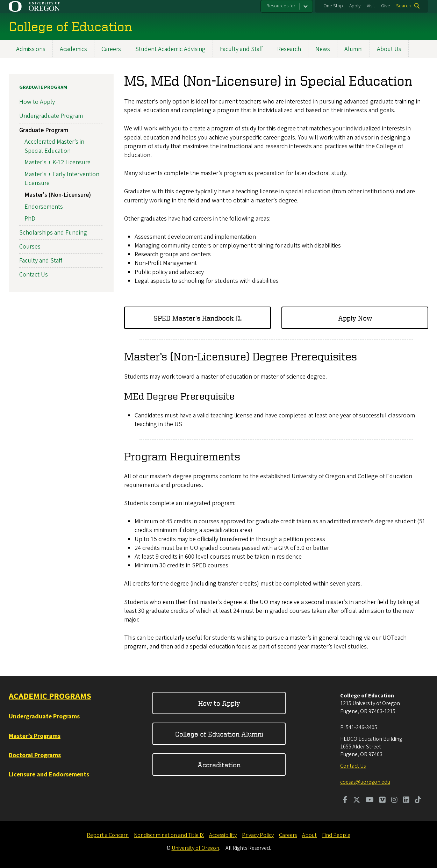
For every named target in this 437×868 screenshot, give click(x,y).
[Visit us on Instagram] (394, 801)
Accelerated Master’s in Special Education (54, 146)
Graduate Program (43, 87)
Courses (30, 247)
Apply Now (355, 318)
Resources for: (281, 6)
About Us (389, 49)
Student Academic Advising (170, 49)
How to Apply (37, 102)
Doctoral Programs (35, 755)
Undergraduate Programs (44, 716)
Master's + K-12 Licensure (58, 162)
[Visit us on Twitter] (357, 801)
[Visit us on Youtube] (370, 801)
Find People (336, 835)
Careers (111, 49)
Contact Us (34, 275)
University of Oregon (195, 848)
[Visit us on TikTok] (418, 801)
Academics (73, 49)
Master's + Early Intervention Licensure (62, 179)
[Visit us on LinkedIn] (406, 801)
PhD (30, 218)
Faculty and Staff (241, 49)
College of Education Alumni (219, 734)
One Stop (333, 6)
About (309, 835)
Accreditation (219, 765)
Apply (355, 6)
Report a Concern (108, 835)
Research (289, 49)
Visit (371, 6)
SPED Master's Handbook (194, 318)
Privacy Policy (258, 835)
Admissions (31, 49)
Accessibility (223, 835)
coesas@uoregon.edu (365, 782)
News (323, 49)
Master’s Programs (35, 736)
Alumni (353, 49)
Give (386, 6)
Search (403, 6)
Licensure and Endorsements (49, 774)
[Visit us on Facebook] (345, 801)
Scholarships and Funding (53, 232)
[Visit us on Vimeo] (382, 801)
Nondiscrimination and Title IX (169, 835)
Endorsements (44, 206)
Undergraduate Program (51, 116)
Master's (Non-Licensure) (58, 195)
